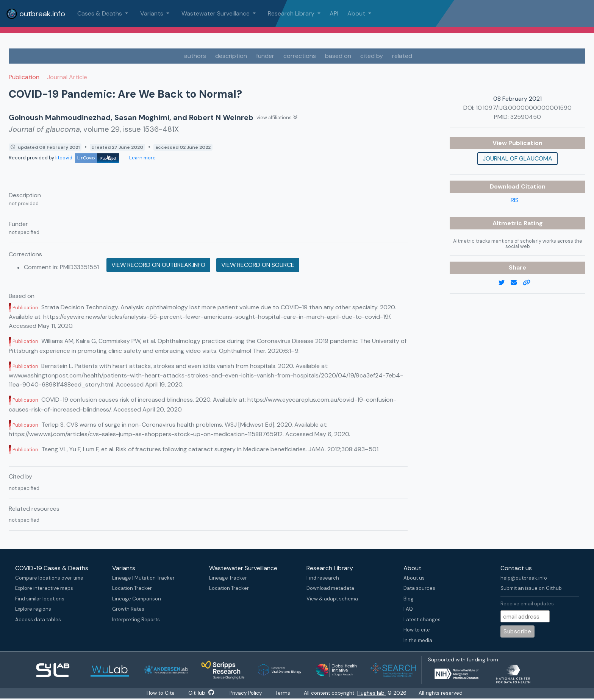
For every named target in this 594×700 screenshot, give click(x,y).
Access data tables (38, 620)
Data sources (419, 588)
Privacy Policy (247, 693)
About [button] (357, 13)
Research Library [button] (292, 13)
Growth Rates (128, 609)
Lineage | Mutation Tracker (143, 578)
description (231, 56)
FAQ (408, 609)
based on (338, 56)
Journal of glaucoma (517, 158)
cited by (372, 56)
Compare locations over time (49, 578)
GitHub (200, 693)
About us (414, 578)
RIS (515, 200)
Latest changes (422, 620)
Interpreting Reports (136, 620)
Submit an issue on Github (531, 588)
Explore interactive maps (44, 588)
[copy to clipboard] (530, 283)
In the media (418, 640)
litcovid (87, 158)
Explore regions (33, 609)
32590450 (526, 117)
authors (195, 56)
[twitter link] (505, 283)
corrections (300, 56)
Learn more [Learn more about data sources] (142, 158)
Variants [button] (152, 13)
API (334, 13)
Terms (286, 693)
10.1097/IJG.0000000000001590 (524, 108)
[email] (517, 283)
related (402, 56)
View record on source (258, 265)
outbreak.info (36, 14)
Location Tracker (132, 588)
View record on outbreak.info (158, 265)
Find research (323, 578)
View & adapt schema (332, 599)
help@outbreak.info (524, 578)
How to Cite (159, 693)
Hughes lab (376, 693)
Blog (409, 599)
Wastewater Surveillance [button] (216, 13)
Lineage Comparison (137, 599)
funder (265, 56)
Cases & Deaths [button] (100, 13)
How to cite (417, 630)
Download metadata (330, 588)
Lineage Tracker (228, 578)
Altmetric (508, 223)
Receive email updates (527, 604)
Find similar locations (40, 599)
